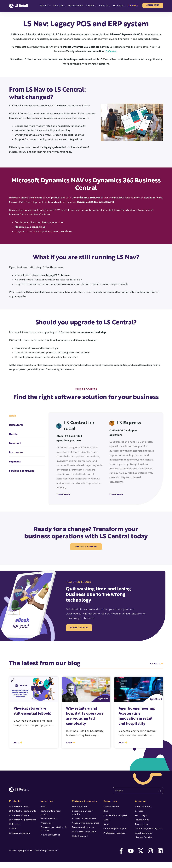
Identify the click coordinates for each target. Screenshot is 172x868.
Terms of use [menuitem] (141, 827)
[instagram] (150, 857)
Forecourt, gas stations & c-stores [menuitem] (54, 829)
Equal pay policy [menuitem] (143, 838)
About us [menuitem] (140, 801)
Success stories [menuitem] (111, 807)
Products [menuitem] (14, 801)
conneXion (133, 6)
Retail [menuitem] (43, 807)
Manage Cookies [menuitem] (143, 843)
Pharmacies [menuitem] (46, 822)
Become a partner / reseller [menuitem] (86, 812)
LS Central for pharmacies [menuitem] (22, 822)
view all (157, 664)
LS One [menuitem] (13, 833)
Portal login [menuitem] (140, 817)
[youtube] (131, 857)
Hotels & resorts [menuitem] (49, 817)
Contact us (153, 5)
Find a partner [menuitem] (79, 807)
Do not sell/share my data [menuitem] (148, 833)
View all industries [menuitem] (50, 836)
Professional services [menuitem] (82, 827)
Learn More (63, 495)
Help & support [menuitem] (80, 838)
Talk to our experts (86, 547)
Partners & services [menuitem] (84, 801)
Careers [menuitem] (139, 812)
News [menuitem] (106, 827)
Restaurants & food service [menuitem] (54, 812)
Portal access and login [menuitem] (83, 833)
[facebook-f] (121, 857)
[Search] (160, 791)
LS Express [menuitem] (14, 827)
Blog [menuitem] (106, 812)
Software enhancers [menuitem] (19, 838)
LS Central (111, 52)
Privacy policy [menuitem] (142, 822)
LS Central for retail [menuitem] (19, 807)
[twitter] (141, 857)
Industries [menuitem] (47, 801)
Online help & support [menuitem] (114, 833)
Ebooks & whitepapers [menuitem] (115, 817)
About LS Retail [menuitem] (143, 807)
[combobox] (138, 791)
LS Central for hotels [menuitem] (19, 817)
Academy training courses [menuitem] (85, 822)
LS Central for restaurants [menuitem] (22, 812)
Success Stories (76, 6)
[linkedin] (160, 857)
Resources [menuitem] (110, 801)
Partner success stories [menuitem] (83, 817)
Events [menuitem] (107, 822)
